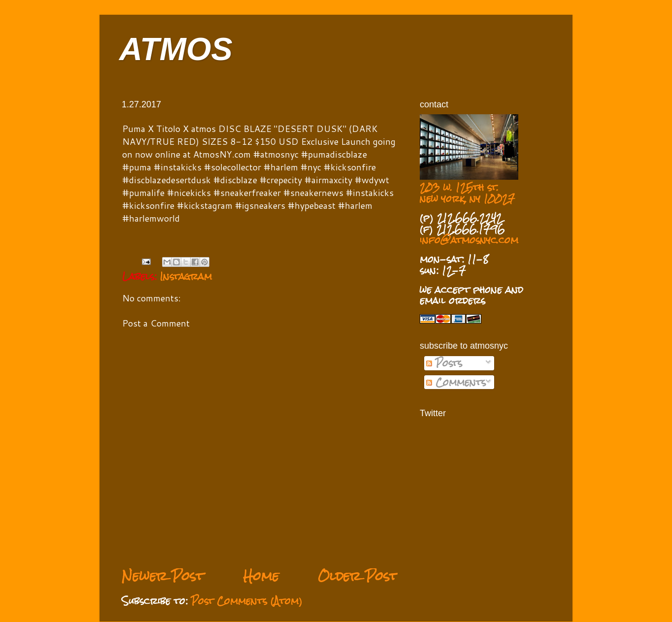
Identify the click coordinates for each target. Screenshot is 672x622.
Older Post (358, 576)
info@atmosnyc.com (469, 240)
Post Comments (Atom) (247, 601)
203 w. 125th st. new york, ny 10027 (467, 193)
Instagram (186, 276)
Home (261, 576)
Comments (456, 382)
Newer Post (163, 576)
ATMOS (176, 49)
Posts (444, 363)
